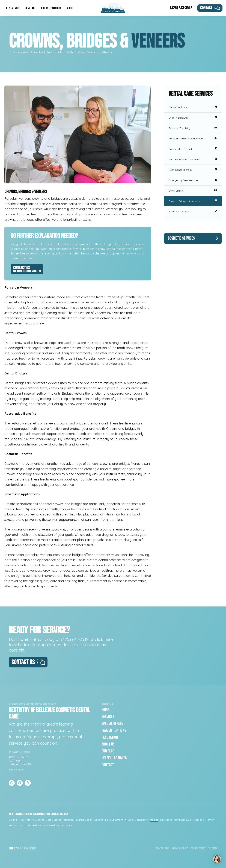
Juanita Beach (84, 820)
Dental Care (13, 8)
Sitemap (213, 848)
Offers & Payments (51, 8)
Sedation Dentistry (193, 128)
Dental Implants (193, 107)
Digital (33, 848)
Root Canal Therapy (193, 170)
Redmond (198, 820)
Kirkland (99, 820)
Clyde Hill (14, 820)
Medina (154, 820)
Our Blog (108, 751)
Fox (26, 848)
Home (105, 710)
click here (104, 639)
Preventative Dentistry (193, 149)
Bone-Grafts (193, 191)
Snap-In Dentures (193, 118)
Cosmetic (30, 8)
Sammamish (16, 825)
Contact (210, 8)
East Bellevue (54, 820)
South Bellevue (34, 825)
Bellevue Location (20, 752)
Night (20, 848)
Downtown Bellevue (33, 820)
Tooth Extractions (193, 212)
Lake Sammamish (116, 820)
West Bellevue (52, 825)
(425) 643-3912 (181, 8)
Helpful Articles (114, 758)
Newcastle (166, 820)
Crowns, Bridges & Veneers (193, 201)
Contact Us (27, 269)
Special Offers (112, 724)
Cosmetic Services (193, 238)
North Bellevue (182, 820)
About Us (108, 744)
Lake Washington (138, 820)
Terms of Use (162, 848)
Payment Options (114, 730)
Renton (210, 820)
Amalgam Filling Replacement (193, 139)
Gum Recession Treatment (193, 159)
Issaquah (68, 820)
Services (108, 717)
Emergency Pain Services (193, 180)
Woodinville (69, 825)
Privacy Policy (180, 848)
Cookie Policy (198, 848)
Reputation (110, 737)
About (70, 8)
